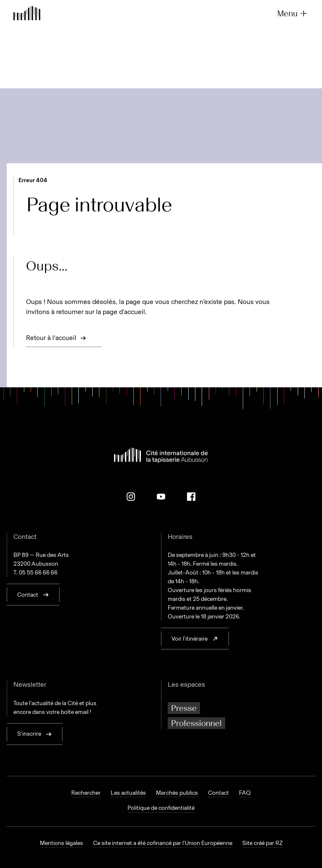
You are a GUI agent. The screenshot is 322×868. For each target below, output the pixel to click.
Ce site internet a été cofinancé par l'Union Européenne (163, 843)
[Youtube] (161, 497)
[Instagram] (131, 497)
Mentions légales (61, 843)
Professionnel (196, 723)
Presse (184, 708)
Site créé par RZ (262, 843)
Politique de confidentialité (161, 808)
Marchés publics (177, 793)
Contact (218, 793)
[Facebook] (191, 497)
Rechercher (86, 793)
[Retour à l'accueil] (27, 14)
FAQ (245, 793)
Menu (293, 13)
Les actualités (128, 793)
